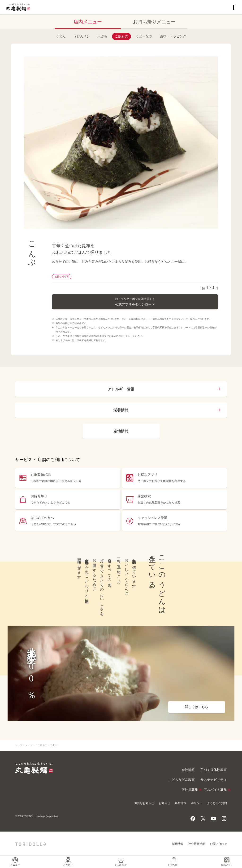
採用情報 (178, 844)
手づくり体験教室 (214, 770)
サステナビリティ (214, 780)
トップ (19, 745)
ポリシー (197, 803)
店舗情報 (181, 803)
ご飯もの (121, 36)
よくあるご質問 (217, 803)
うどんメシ (82, 36)
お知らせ (164, 803)
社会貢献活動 (197, 844)
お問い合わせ (218, 844)
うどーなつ (144, 36)
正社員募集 (190, 790)
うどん (61, 36)
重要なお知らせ (144, 803)
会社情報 (188, 770)
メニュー (30, 745)
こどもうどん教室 (181, 780)
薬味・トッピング (173, 36)
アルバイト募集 (215, 790)
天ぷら (102, 36)
